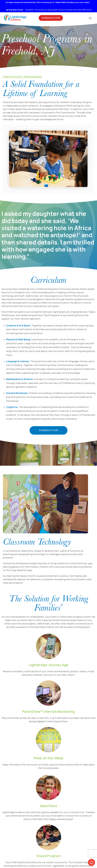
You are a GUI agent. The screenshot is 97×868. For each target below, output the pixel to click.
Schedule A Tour (51, 18)
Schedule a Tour (48, 430)
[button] (91, 862)
